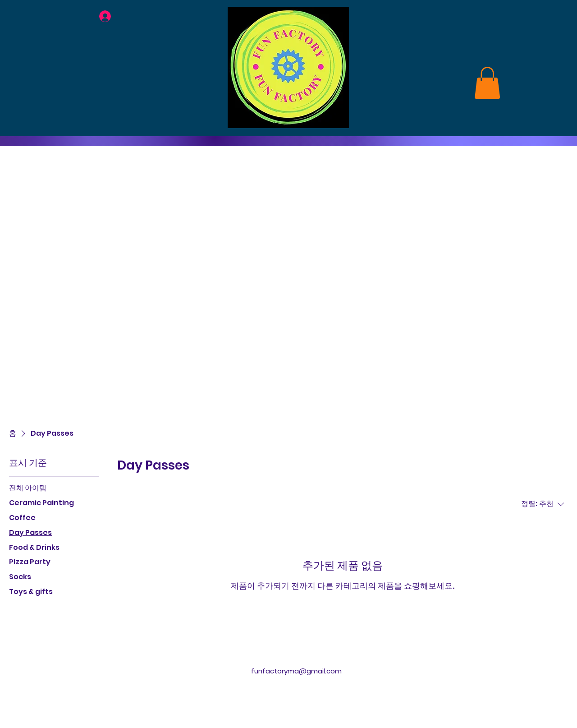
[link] (487, 83)
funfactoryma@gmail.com (296, 671)
